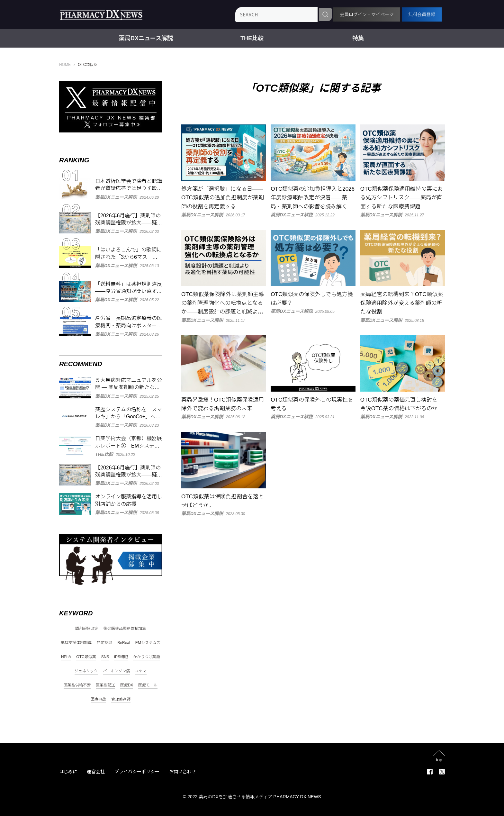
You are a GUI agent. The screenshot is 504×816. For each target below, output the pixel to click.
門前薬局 (104, 643)
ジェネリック (86, 671)
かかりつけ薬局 (147, 657)
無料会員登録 (422, 14)
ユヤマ (141, 671)
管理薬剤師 (121, 699)
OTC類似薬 (86, 657)
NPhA (66, 657)
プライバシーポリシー (137, 772)
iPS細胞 (121, 657)
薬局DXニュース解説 (146, 38)
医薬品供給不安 (77, 685)
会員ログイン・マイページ (367, 14)
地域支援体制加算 (76, 643)
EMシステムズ (148, 643)
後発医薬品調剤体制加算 (125, 629)
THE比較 (252, 38)
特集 (358, 38)
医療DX (127, 685)
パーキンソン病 (116, 671)
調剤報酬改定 (87, 629)
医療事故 (98, 699)
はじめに (68, 772)
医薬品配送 (105, 685)
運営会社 (96, 772)
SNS (105, 657)
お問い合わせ (183, 772)
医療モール (148, 685)
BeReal (124, 643)
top (439, 760)
